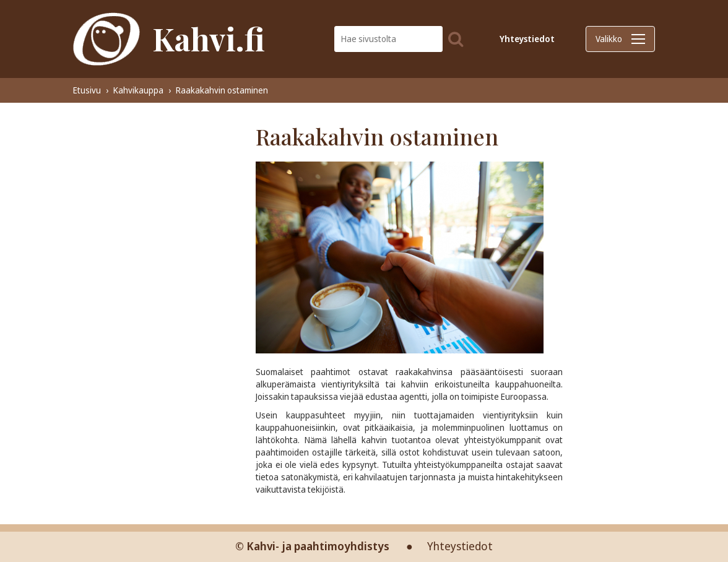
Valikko (620, 39)
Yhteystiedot (527, 39)
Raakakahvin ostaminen (222, 90)
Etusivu (87, 90)
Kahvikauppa (138, 90)
